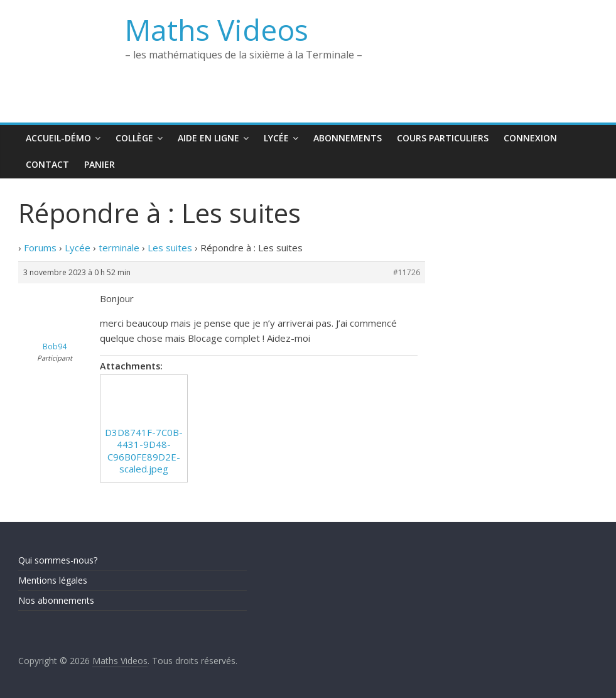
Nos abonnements (56, 600)
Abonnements (348, 138)
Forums (40, 248)
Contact (47, 164)
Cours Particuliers (443, 138)
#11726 (407, 272)
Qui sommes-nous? (58, 560)
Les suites (170, 248)
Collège (134, 138)
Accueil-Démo (58, 138)
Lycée (276, 138)
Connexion (530, 138)
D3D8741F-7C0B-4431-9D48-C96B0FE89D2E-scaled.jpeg (144, 451)
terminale (119, 248)
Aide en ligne (208, 138)
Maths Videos (217, 30)
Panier (100, 164)
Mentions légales (53, 580)
